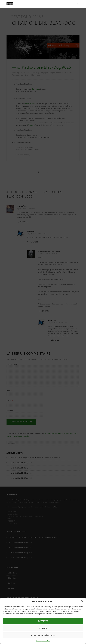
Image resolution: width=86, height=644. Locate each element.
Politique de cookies (43, 641)
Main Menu (78, 4)
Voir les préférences (43, 635)
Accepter (43, 621)
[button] (82, 601)
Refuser (43, 628)
